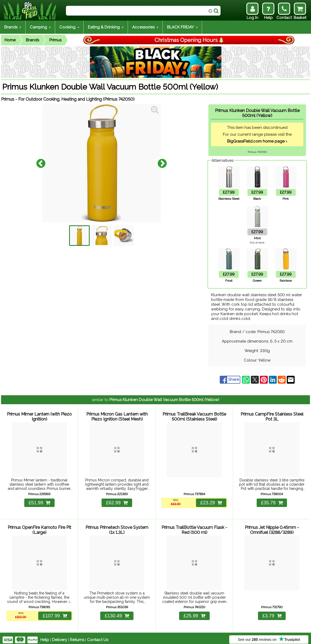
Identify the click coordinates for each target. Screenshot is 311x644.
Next (162, 163)
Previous (41, 163)
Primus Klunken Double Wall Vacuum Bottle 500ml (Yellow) (164, 400)
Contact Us (98, 637)
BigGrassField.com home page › (257, 141)
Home (10, 40)
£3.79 (272, 613)
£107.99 (55, 613)
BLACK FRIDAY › (182, 27)
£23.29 (211, 501)
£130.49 (117, 613)
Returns (77, 637)
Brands (32, 40)
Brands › (13, 27)
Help (45, 637)
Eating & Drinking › (106, 27)
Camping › (40, 27)
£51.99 (39, 501)
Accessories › (145, 27)
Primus (55, 40)
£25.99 (194, 613)
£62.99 (117, 501)
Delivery (59, 637)
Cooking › (69, 27)
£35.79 (272, 501)
